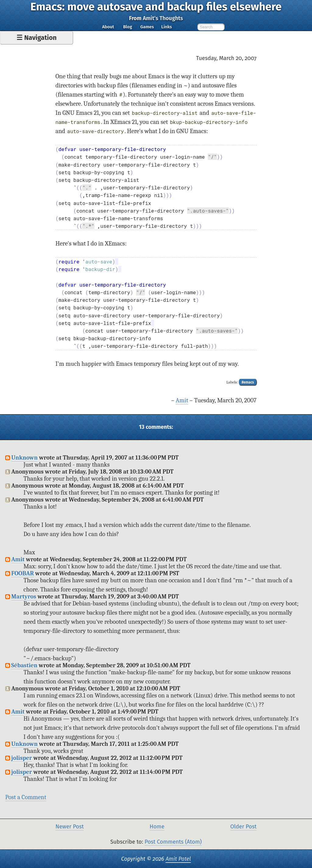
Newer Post (70, 827)
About (108, 27)
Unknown (25, 458)
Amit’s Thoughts (163, 18)
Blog (128, 27)
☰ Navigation (36, 38)
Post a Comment (26, 797)
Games (147, 27)
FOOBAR (23, 573)
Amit (182, 400)
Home (157, 827)
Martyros (24, 596)
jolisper (22, 758)
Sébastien (24, 665)
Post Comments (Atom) (173, 842)
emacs (249, 382)
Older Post (243, 827)
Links (167, 27)
